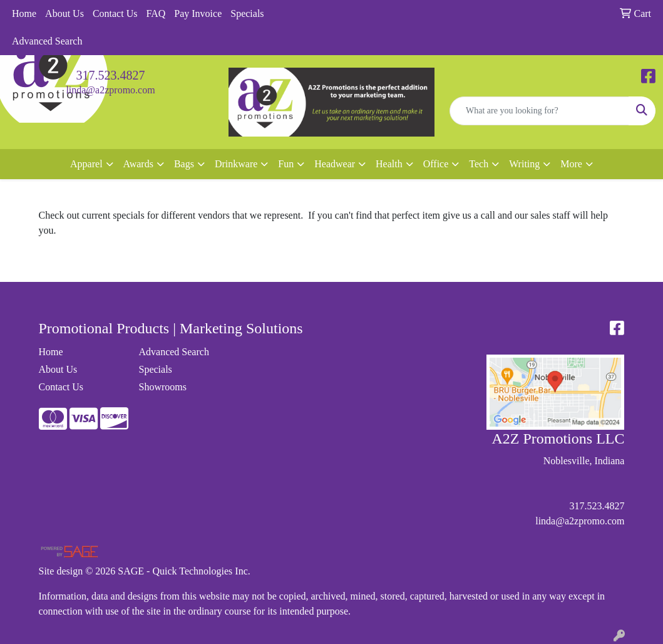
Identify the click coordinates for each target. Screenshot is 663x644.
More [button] (571, 164)
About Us (64, 13)
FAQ (156, 13)
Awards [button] (138, 164)
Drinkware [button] (236, 164)
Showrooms (162, 387)
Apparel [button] (86, 164)
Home (24, 13)
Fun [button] (286, 164)
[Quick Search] (539, 111)
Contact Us (115, 13)
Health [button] (389, 164)
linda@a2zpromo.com (110, 90)
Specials (247, 13)
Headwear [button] (335, 164)
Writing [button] (524, 164)
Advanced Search (47, 41)
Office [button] (436, 164)
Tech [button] (479, 164)
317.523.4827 (111, 75)
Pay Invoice (198, 13)
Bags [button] (184, 164)
